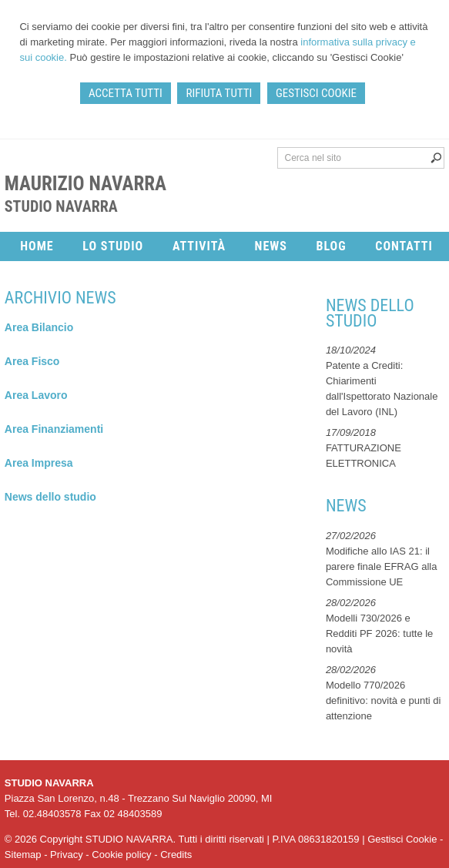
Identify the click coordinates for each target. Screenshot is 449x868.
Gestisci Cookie (402, 839)
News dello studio (50, 497)
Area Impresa (39, 463)
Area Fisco (32, 361)
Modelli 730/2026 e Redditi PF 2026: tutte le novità (379, 633)
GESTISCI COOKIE (316, 93)
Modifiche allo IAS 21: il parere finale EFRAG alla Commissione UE (382, 566)
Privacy (67, 855)
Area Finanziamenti (54, 429)
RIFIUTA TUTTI (219, 93)
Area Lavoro (36, 395)
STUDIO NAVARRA (61, 206)
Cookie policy (121, 855)
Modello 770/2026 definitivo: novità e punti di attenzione (384, 700)
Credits (176, 855)
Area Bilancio (39, 327)
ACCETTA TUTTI (126, 93)
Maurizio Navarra (85, 184)
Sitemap (23, 855)
